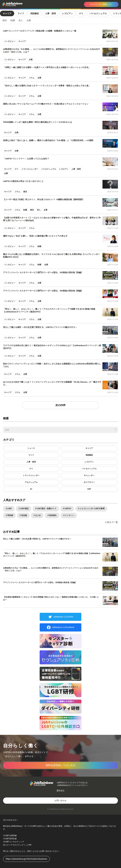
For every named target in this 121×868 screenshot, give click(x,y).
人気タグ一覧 (111, 522)
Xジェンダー (89, 475)
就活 (5, 20)
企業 (29, 20)
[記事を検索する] (116, 430)
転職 (13, 20)
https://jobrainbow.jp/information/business (26, 859)
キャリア (7, 13)
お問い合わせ (60, 800)
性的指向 (53, 515)
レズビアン (67, 13)
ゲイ (81, 13)
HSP (89, 489)
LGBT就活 (24, 509)
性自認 (24, 515)
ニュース (31, 448)
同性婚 (10, 515)
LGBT (9, 509)
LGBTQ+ (68, 509)
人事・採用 (50, 13)
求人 (21, 20)
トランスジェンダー (31, 475)
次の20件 (60, 405)
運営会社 (60, 791)
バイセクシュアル (98, 13)
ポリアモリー (89, 482)
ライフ (21, 13)
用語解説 (35, 13)
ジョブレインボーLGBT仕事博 (92, 509)
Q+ (31, 489)
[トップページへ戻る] (24, 4)
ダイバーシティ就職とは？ (101, 4)
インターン (69, 515)
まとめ (38, 515)
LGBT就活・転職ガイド (46, 509)
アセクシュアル (31, 482)
